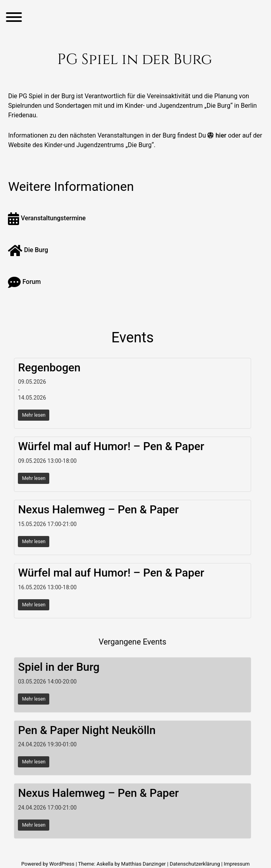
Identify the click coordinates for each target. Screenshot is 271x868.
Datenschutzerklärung (195, 864)
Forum (24, 282)
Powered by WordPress (48, 864)
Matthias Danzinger (143, 864)
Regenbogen (49, 368)
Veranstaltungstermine (47, 218)
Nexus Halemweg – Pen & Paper (98, 510)
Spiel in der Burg (59, 667)
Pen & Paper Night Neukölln (87, 730)
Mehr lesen (34, 415)
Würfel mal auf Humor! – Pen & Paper (111, 446)
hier (221, 135)
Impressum (237, 864)
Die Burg (28, 250)
